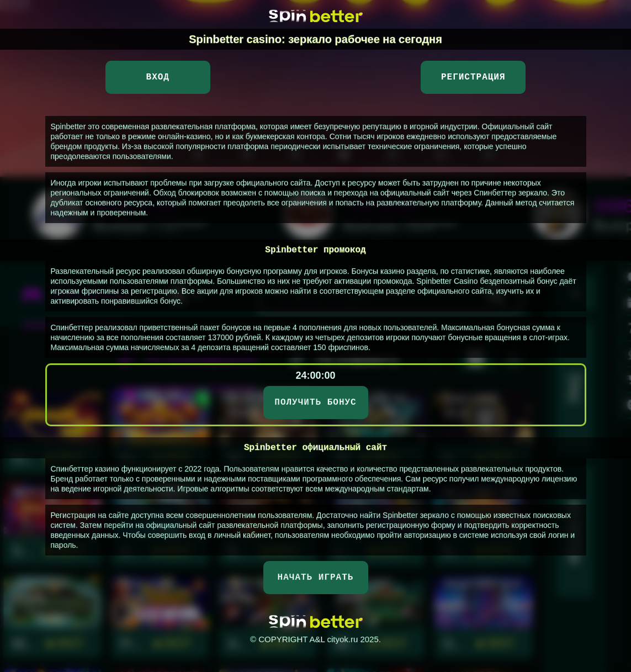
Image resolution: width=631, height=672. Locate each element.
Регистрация (473, 77)
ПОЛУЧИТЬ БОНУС (315, 403)
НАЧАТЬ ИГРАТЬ (316, 578)
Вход (158, 77)
